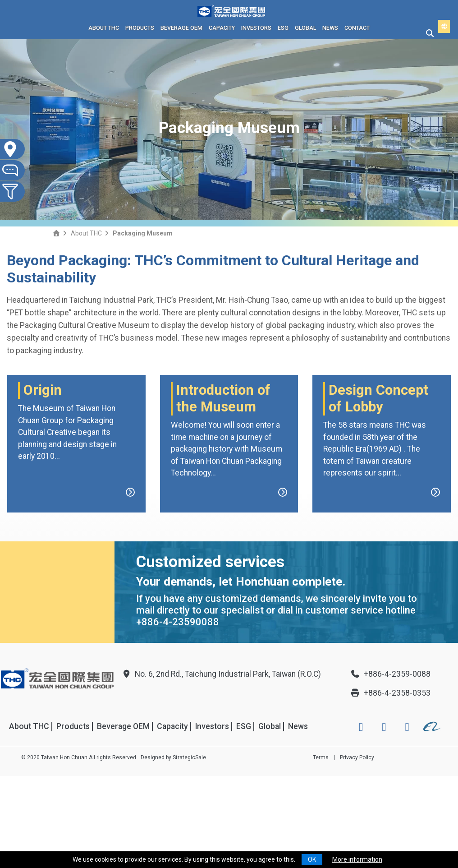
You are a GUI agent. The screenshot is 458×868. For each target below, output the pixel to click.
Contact (357, 28)
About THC (104, 28)
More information (357, 859)
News (330, 28)
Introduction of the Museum (223, 491)
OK (312, 859)
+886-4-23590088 (178, 714)
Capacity (222, 28)
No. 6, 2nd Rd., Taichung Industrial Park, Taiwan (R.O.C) (221, 766)
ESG (283, 28)
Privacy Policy (357, 850)
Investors (256, 28)
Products (140, 28)
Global (305, 28)
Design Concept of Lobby (378, 491)
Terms (321, 850)
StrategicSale (189, 850)
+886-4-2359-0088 (390, 766)
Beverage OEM (181, 28)
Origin (43, 482)
